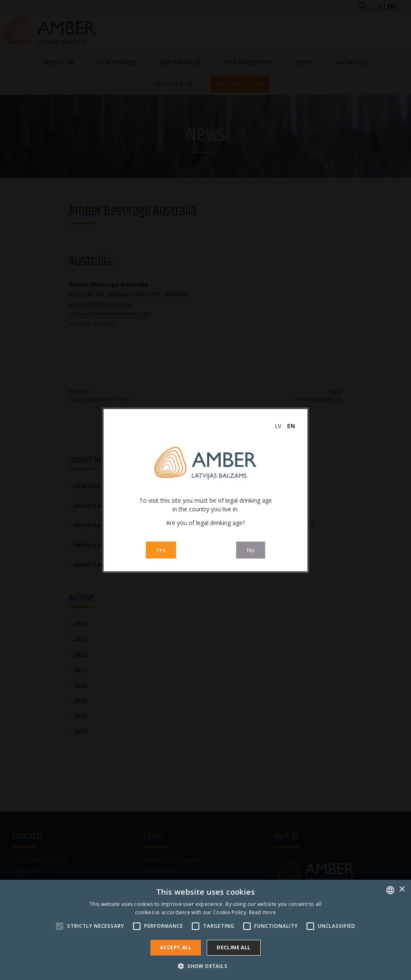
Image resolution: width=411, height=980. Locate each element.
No (251, 550)
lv (278, 426)
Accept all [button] (176, 947)
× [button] (402, 890)
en (291, 426)
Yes (161, 550)
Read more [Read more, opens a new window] (263, 912)
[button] (205, 966)
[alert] (205, 930)
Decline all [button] (233, 947)
